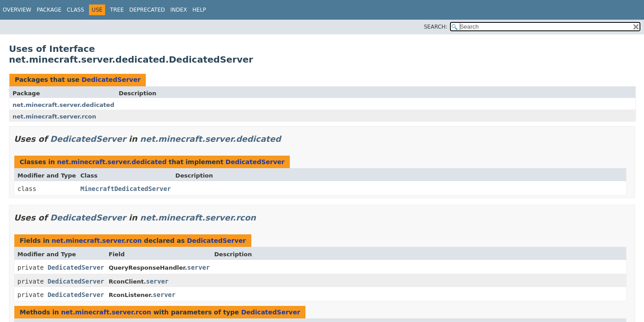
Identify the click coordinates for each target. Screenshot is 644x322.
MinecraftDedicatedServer (126, 189)
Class (75, 10)
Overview (17, 10)
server (198, 267)
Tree (117, 10)
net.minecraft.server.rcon (54, 117)
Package (49, 10)
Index (179, 10)
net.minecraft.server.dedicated (63, 105)
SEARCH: (436, 27)
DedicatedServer (111, 80)
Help (199, 10)
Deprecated (147, 10)
